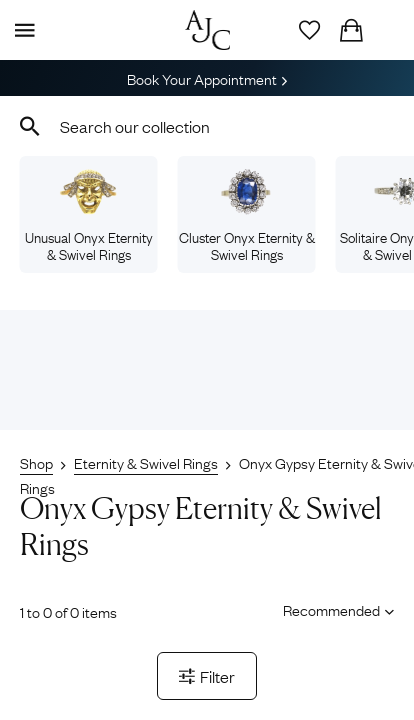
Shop (36, 462)
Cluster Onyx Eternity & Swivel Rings (247, 216)
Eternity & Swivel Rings (146, 462)
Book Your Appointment (207, 78)
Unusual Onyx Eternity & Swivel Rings (89, 216)
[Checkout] (351, 30)
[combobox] (207, 126)
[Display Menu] (21, 30)
